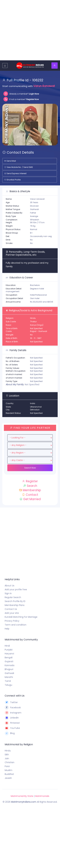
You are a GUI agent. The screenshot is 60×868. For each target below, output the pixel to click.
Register (30, 481)
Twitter (11, 702)
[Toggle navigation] (5, 65)
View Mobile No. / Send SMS (19, 167)
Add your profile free (16, 589)
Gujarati (9, 661)
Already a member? (21, 94)
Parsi (7, 766)
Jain (7, 758)
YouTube (12, 728)
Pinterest (12, 723)
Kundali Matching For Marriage (21, 617)
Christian (10, 762)
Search (30, 486)
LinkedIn (12, 718)
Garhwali (9, 673)
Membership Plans (15, 605)
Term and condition (16, 625)
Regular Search (13, 597)
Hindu (8, 751)
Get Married (30, 499)
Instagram (13, 713)
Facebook (13, 708)
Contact (30, 495)
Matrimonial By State (22, 796)
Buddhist (9, 774)
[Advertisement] (30, 30)
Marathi (9, 677)
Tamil (8, 681)
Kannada (10, 665)
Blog (10, 733)
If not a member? (21, 99)
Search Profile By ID (15, 601)
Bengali (9, 658)
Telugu (8, 685)
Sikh (7, 755)
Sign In (8, 593)
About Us (10, 586)
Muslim (8, 770)
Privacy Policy (12, 621)
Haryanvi (9, 654)
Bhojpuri (9, 669)
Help (7, 629)
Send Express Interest (15, 173)
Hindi (7, 646)
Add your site (12, 613)
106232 (38, 80)
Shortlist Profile (12, 180)
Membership (30, 490)
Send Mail (10, 161)
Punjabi (9, 650)
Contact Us (11, 609)
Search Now (30, 468)
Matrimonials (42, 796)
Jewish (8, 778)
